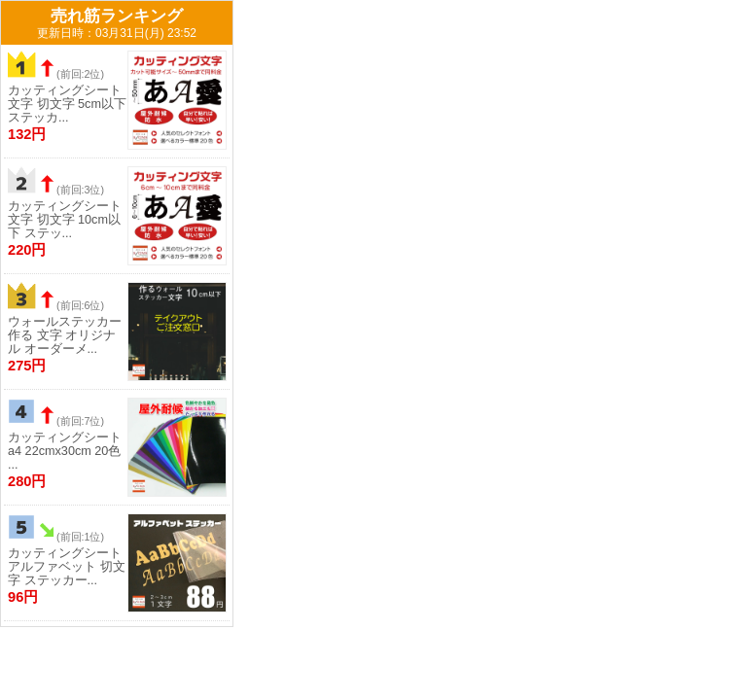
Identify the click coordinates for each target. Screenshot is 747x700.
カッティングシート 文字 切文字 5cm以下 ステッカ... (67, 104)
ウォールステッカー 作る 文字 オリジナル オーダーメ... (65, 335)
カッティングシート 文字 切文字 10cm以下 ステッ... (65, 220)
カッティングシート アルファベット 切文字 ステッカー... (67, 567)
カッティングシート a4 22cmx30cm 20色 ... (65, 451)
